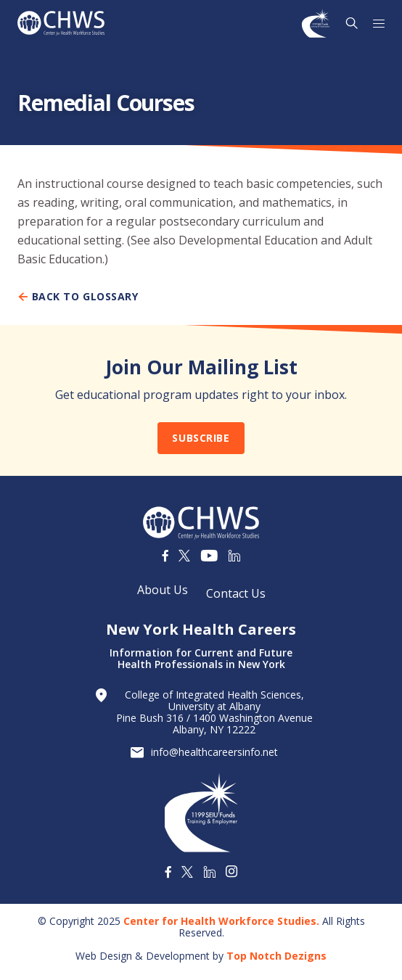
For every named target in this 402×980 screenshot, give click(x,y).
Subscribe (201, 438)
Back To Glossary (78, 297)
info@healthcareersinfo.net (214, 752)
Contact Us (236, 593)
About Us (163, 590)
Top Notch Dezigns (276, 956)
